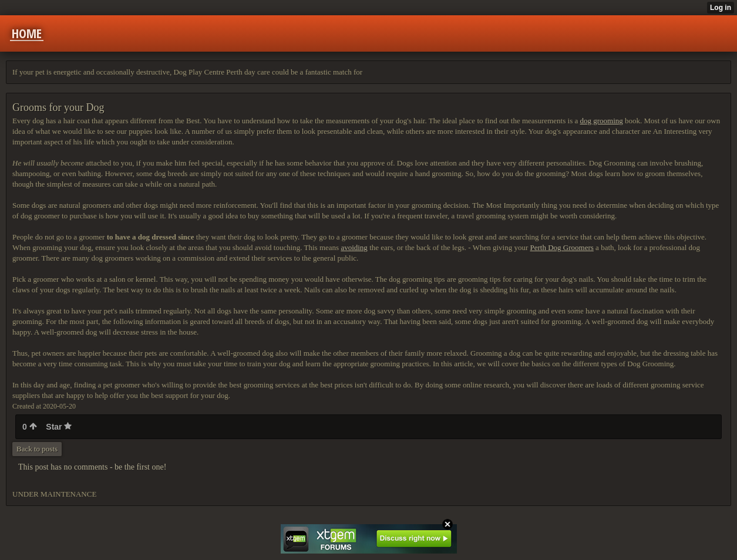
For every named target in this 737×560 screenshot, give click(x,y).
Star (59, 427)
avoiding (354, 247)
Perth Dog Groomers (562, 247)
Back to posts (37, 449)
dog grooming (601, 121)
